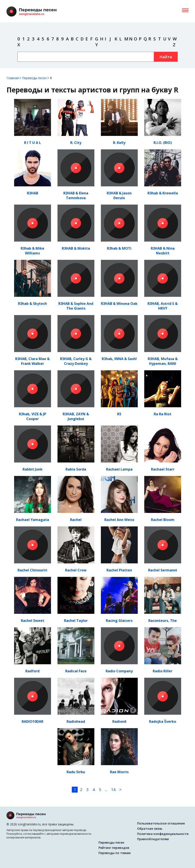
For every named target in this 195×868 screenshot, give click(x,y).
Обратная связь (150, 829)
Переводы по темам (115, 853)
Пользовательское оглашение (161, 823)
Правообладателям (153, 839)
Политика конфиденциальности (163, 834)
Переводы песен (111, 842)
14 (113, 790)
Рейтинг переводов (114, 848)
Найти (166, 57)
